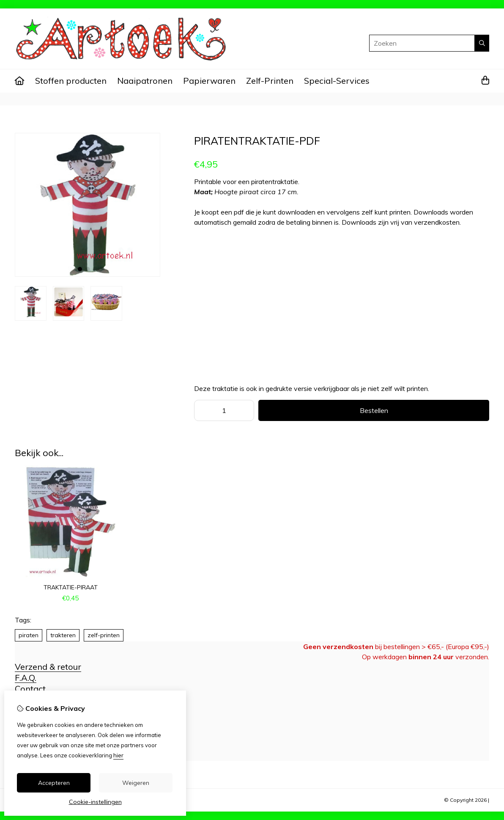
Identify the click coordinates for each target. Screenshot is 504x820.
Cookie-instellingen (95, 802)
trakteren (63, 635)
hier (118, 755)
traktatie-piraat (71, 587)
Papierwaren (209, 81)
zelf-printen (104, 635)
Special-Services (337, 81)
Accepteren (54, 783)
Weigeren (136, 783)
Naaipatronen (145, 81)
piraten (29, 635)
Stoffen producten (71, 81)
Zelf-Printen (270, 81)
